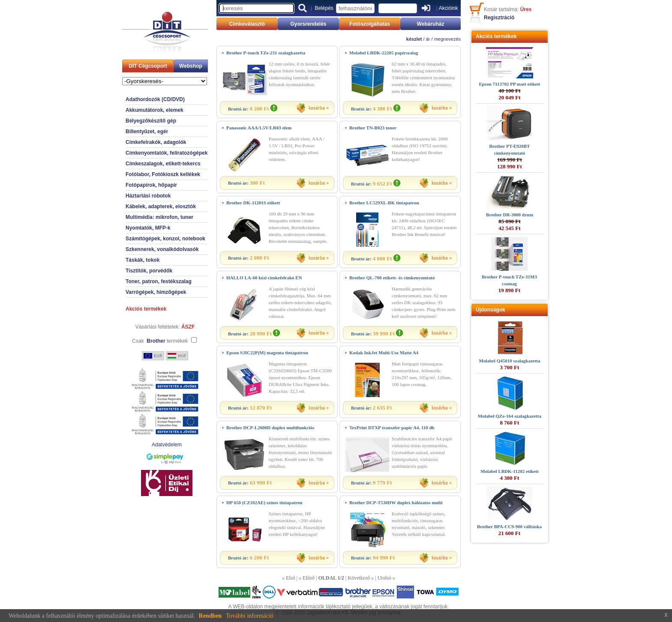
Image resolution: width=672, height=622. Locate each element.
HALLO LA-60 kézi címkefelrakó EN (264, 278)
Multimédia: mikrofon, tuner (159, 217)
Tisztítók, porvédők (149, 271)
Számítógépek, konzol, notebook (165, 239)
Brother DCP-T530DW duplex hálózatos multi (396, 502)
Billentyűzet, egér (147, 132)
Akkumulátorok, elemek (154, 110)
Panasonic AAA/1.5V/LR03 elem (259, 128)
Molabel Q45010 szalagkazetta (510, 361)
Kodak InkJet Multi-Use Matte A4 (384, 353)
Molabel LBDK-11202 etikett (510, 471)
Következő (359, 578)
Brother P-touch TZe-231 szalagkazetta (266, 53)
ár (428, 39)
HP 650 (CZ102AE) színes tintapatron (264, 502)
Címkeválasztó (247, 24)
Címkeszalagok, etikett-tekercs (163, 164)
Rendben (210, 616)
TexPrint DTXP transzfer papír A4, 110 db (392, 428)
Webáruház (431, 24)
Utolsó (384, 578)
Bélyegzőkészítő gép (151, 121)
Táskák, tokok (142, 260)
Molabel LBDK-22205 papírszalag (384, 53)
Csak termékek (160, 341)
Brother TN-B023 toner (373, 128)
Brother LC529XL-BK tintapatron (384, 203)
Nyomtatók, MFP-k (148, 228)
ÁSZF (188, 327)
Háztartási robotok (148, 196)
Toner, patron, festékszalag (159, 281)
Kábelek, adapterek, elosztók (161, 206)
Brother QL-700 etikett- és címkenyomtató (392, 278)
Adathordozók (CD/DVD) (155, 99)
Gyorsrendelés (308, 24)
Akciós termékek (146, 309)
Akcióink (448, 8)
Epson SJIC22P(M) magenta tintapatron (267, 353)
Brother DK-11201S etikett (253, 203)
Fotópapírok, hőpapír (151, 185)
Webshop (191, 66)
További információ (250, 616)
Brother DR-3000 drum (510, 215)
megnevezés (447, 39)
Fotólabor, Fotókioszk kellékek (163, 174)
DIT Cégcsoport (148, 66)
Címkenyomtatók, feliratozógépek (166, 153)
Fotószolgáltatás (370, 24)
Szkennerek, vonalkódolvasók (162, 249)
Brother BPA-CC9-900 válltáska (509, 526)
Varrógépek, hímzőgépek (156, 292)
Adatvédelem (167, 445)
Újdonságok (490, 310)
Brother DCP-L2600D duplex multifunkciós (270, 428)
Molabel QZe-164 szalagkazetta (510, 416)
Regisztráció (499, 18)
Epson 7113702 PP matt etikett (510, 84)
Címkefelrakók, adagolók (156, 142)
